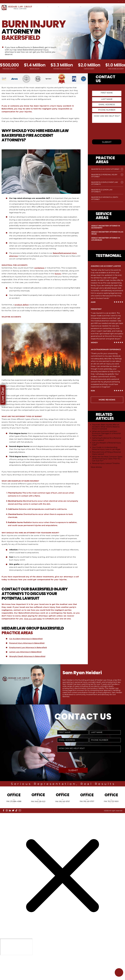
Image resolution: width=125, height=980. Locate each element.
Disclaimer (8, 834)
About (7, 832)
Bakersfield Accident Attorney (105, 169)
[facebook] (4, 830)
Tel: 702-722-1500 (111, 812)
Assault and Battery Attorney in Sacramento (106, 227)
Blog (101, 6)
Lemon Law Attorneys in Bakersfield (26, 652)
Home (39, 6)
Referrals (38, 832)
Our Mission (27, 832)
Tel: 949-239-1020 (38, 814)
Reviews (66, 832)
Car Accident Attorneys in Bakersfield (26, 639)
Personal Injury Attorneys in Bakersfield (28, 643)
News (108, 6)
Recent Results (90, 6)
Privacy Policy (85, 832)
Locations (49, 6)
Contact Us (118, 2)
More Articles (96, 467)
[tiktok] (16, 830)
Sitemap (58, 832)
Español (41, 9)
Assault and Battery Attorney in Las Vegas (107, 233)
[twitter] (13, 830)
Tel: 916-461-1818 (63, 814)
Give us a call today (33, 619)
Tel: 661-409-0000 (87, 814)
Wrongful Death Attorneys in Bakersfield (28, 656)
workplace (40, 268)
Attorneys (76, 6)
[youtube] (20, 830)
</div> (16, 971)
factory (58, 274)
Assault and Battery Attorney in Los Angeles (106, 239)
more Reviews (107, 400)
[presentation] (108, 132)
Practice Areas (62, 6)
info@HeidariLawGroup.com (14, 821)
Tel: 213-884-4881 (14, 815)
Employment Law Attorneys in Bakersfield (29, 648)
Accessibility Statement (104, 832)
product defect (22, 305)
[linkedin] (10, 830)
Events (74, 832)
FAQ (51, 832)
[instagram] (7, 830)
